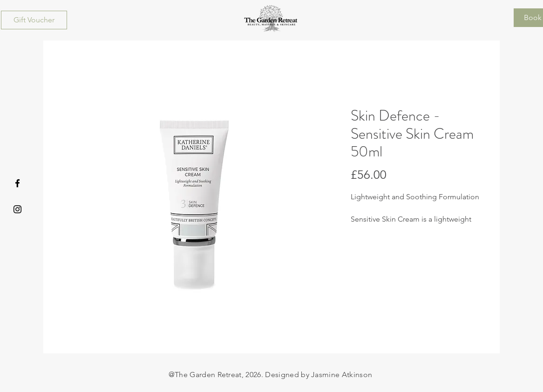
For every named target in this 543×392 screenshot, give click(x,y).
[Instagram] (17, 209)
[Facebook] (17, 183)
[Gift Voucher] (34, 20)
